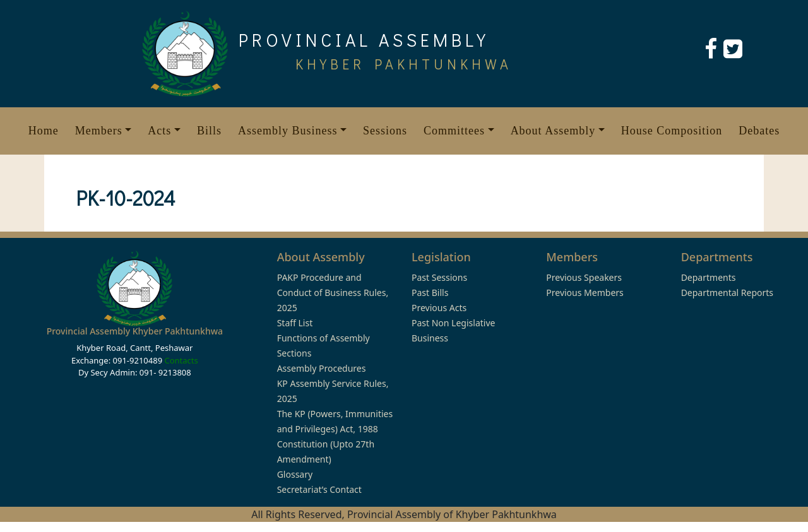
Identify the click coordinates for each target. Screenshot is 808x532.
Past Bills (430, 293)
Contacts (181, 360)
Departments (709, 277)
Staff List (295, 323)
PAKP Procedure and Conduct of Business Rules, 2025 (333, 293)
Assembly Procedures (322, 368)
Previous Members (585, 293)
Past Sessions (439, 277)
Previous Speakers (584, 277)
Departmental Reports (727, 293)
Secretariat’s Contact (319, 489)
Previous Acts (439, 308)
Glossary (295, 474)
